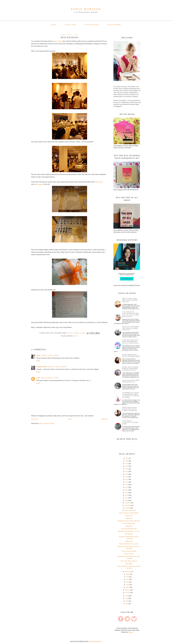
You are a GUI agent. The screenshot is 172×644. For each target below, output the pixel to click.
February (128, 590)
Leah (38, 378)
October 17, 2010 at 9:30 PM (50, 355)
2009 (126, 596)
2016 (126, 485)
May (128, 582)
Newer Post (35, 419)
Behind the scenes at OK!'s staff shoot (129, 521)
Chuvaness (98, 182)
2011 (126, 498)
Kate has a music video (129, 510)
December (128, 503)
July (128, 577)
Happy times (129, 541)
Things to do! (129, 516)
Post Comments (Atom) (47, 423)
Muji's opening (58, 41)
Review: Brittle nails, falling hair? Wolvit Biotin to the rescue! (130, 409)
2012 (126, 495)
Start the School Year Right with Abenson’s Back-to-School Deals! (130, 341)
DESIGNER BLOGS (95, 642)
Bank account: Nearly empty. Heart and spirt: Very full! (130, 300)
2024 (127, 464)
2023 (127, 466)
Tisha (38, 355)
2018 (127, 479)
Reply (38, 361)
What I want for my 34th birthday (129, 513)
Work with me (92, 25)
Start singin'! (129, 564)
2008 (127, 598)
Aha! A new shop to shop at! (129, 561)
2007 (127, 601)
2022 (127, 469)
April (128, 585)
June (128, 579)
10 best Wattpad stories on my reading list (131, 381)
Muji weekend (129, 534)
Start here (70, 25)
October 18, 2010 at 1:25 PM (49, 378)
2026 (127, 458)
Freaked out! (129, 526)
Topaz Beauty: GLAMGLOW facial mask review (130, 422)
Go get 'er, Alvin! (129, 554)
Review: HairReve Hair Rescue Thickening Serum (131, 355)
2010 (126, 500)
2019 (127, 477)
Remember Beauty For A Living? (129, 544)
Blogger (131, 632)
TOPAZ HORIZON (86, 9)
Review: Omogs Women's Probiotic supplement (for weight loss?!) (130, 369)
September (128, 572)
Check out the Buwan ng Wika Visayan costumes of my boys (131, 328)
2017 (127, 482)
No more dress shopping (129, 551)
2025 (127, 461)
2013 (126, 493)
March (128, 587)
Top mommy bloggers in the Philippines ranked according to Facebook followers (131, 395)
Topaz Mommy (114, 25)
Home (54, 25)
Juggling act (129, 518)
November (128, 505)
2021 (127, 472)
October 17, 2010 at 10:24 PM (57, 367)
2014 (127, 490)
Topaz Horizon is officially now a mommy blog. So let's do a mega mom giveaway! (131, 314)
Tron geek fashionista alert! (129, 529)
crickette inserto (42, 367)
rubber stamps (38, 184)
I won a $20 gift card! (129, 523)
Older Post (105, 419)
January (128, 593)
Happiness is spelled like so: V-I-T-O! (129, 531)
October (128, 508)
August (128, 574)
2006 (127, 604)
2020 (127, 474)
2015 (127, 487)
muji (76, 336)
